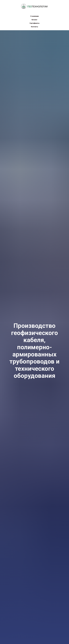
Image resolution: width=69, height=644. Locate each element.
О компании (34, 16)
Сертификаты (34, 23)
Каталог (34, 20)
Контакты (34, 27)
